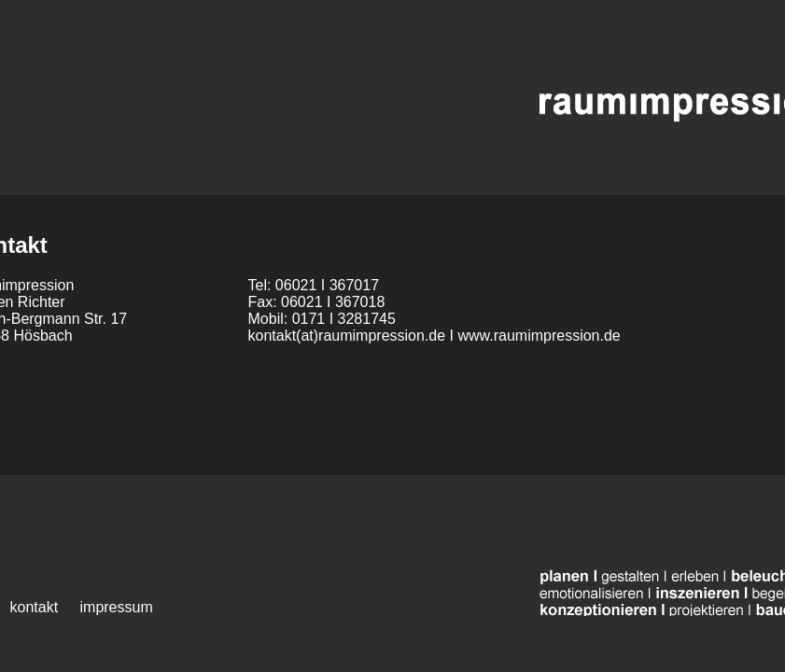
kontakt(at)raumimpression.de (347, 336)
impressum (117, 607)
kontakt (35, 607)
